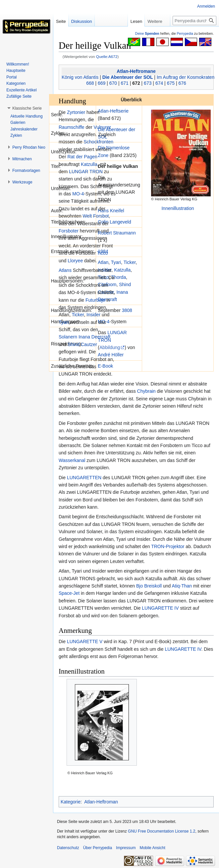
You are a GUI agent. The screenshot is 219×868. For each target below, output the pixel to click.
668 (90, 83)
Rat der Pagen (82, 157)
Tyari (116, 262)
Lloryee (75, 261)
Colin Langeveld (114, 222)
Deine (147, 34)
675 (171, 83)
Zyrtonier (76, 112)
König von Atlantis (80, 77)
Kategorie (71, 802)
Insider (93, 315)
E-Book (105, 366)
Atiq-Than (182, 586)
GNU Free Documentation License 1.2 (162, 831)
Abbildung (110, 347)
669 (102, 83)
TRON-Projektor (168, 546)
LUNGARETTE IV (160, 608)
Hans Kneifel (111, 211)
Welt (87, 216)
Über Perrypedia (98, 848)
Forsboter (69, 231)
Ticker (130, 262)
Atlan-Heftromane (136, 71)
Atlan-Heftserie (113, 111)
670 (113, 83)
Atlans (65, 270)
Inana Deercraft (95, 337)
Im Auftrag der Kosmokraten (186, 77)
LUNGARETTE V (85, 641)
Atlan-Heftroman (101, 802)
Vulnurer (102, 127)
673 (148, 83)
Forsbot (101, 216)
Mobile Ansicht (152, 848)
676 (182, 83)
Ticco (103, 253)
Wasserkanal (72, 460)
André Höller (111, 355)
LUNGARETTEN (84, 478)
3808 (127, 310)
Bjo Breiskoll (149, 586)
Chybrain (146, 391)
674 (159, 83)
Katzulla (122, 270)
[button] (27, 108)
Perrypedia (185, 34)
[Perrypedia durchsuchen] (194, 21)
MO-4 (78, 194)
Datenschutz (68, 848)
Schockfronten (98, 142)
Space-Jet (69, 593)
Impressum (126, 848)
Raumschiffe (72, 127)
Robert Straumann (117, 233)
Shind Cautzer (82, 344)
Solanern (68, 337)
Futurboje (95, 300)
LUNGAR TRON (86, 172)
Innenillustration (178, 208)
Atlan (103, 262)
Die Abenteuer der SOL (128, 77)
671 (125, 83)
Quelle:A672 (107, 56)
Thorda (119, 277)
